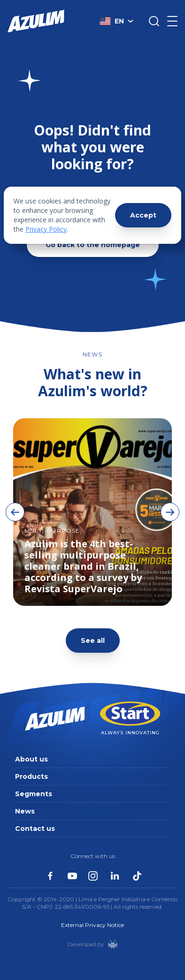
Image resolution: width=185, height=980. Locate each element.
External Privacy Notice (92, 925)
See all (93, 641)
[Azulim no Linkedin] (115, 876)
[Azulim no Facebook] (50, 876)
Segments (34, 794)
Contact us (35, 829)
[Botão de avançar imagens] (170, 512)
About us (31, 759)
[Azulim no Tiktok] (137, 876)
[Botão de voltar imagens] (15, 512)
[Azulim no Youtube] (72, 876)
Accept (143, 215)
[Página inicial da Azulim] (36, 21)
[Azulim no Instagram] (93, 876)
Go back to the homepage (93, 245)
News (25, 811)
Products (31, 776)
